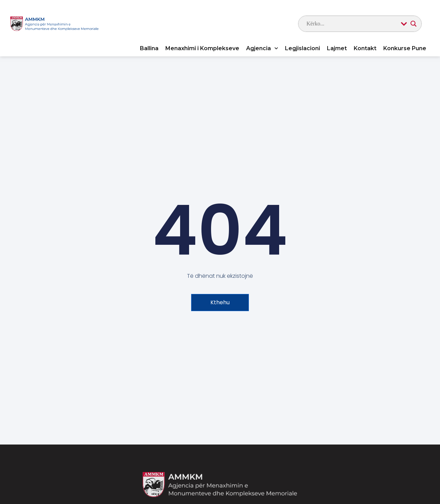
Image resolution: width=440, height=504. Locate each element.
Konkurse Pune (405, 48)
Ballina (149, 48)
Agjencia (262, 48)
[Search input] (352, 24)
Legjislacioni (302, 48)
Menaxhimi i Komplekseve (202, 48)
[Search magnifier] (414, 24)
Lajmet (337, 48)
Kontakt (365, 48)
